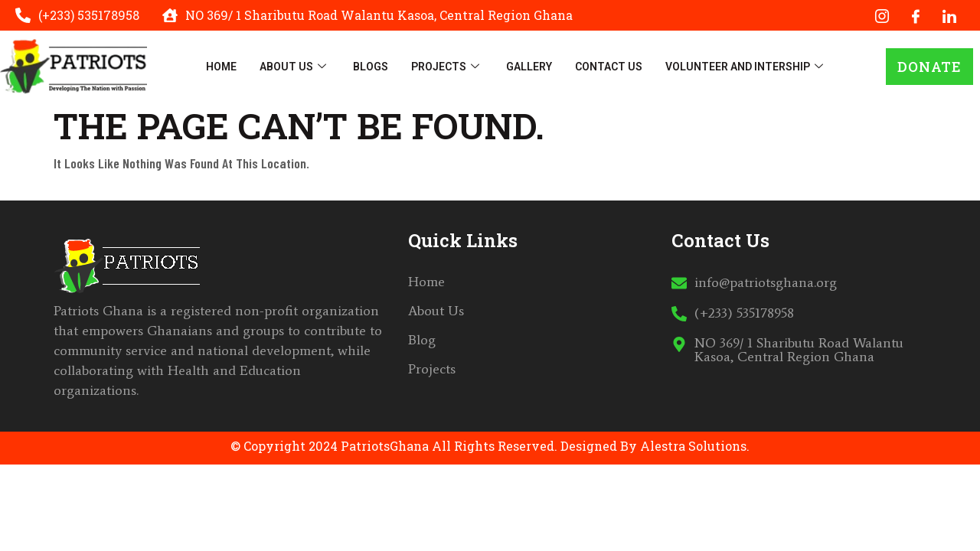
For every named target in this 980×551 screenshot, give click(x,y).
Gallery (529, 67)
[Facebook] (916, 15)
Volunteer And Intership (746, 67)
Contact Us (609, 67)
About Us (295, 67)
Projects (447, 67)
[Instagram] (882, 15)
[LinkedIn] (949, 15)
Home (221, 67)
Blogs (371, 67)
